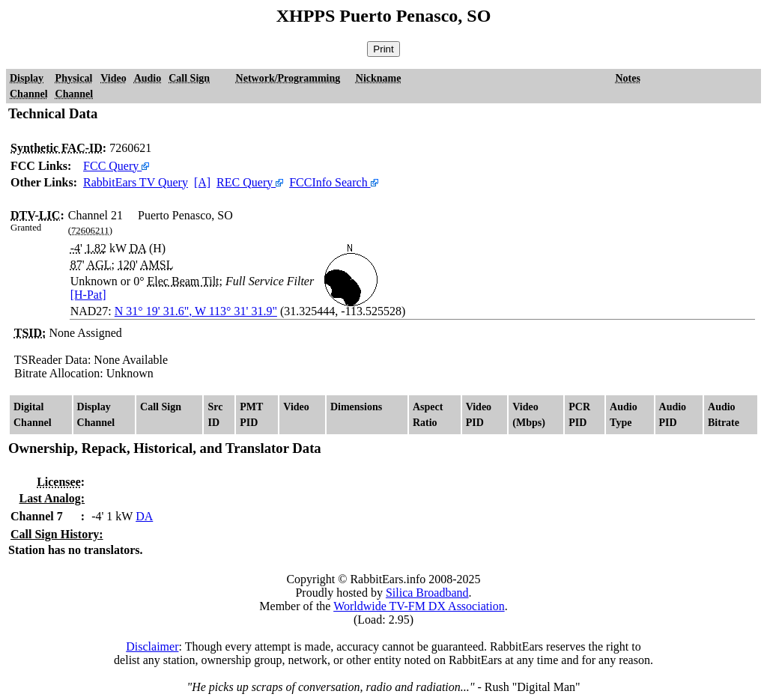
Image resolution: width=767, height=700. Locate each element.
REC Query (250, 182)
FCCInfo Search (333, 182)
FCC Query (116, 166)
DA (144, 516)
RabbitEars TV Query (136, 182)
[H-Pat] (88, 295)
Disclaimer (152, 646)
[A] (202, 182)
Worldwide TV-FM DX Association (419, 606)
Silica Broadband (427, 593)
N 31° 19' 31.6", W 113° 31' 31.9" (196, 311)
